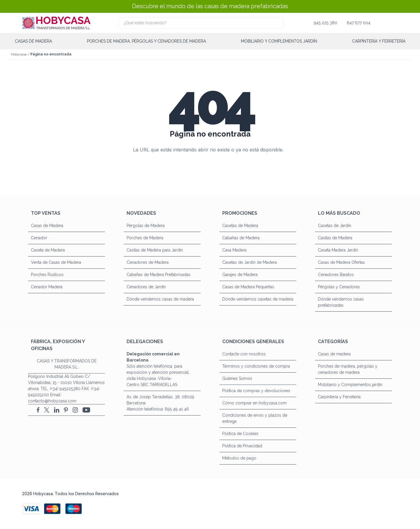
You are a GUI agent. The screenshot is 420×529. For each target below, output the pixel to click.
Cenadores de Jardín (146, 287)
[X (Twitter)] (47, 410)
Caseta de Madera (48, 250)
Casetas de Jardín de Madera (250, 262)
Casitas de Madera (335, 238)
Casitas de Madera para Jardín (155, 250)
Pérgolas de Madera (146, 226)
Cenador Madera (47, 287)
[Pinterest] (66, 410)
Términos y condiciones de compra (256, 366)
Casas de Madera (47, 226)
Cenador (39, 238)
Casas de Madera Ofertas (341, 262)
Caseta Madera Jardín (338, 250)
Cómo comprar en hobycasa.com (254, 403)
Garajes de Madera (240, 275)
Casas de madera (33, 41)
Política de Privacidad (242, 446)
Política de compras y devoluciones (256, 391)
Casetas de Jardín (335, 226)
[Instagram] (75, 410)
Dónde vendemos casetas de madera (258, 299)
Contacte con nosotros (244, 354)
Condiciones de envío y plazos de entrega (255, 418)
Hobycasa (19, 54)
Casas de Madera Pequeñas (248, 287)
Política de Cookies (240, 434)
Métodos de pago (239, 458)
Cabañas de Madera (241, 238)
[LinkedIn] (57, 410)
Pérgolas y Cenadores (339, 287)
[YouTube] (86, 410)
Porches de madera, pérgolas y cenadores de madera (146, 41)
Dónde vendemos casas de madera (160, 299)
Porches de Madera (145, 238)
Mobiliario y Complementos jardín (279, 41)
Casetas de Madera (240, 226)
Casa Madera (234, 250)
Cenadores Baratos (336, 275)
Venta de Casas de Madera (56, 262)
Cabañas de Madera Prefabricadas (159, 275)
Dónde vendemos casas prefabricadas (341, 302)
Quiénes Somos (237, 378)
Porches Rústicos (47, 275)
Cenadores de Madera (148, 262)
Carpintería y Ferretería (379, 41)
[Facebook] (38, 410)
